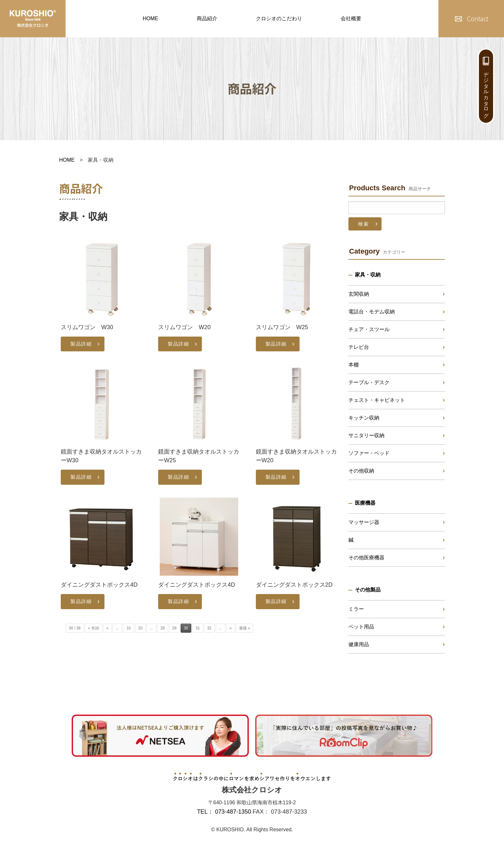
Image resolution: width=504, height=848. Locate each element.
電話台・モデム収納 (372, 312)
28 (162, 628)
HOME (150, 18)
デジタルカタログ (486, 92)
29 (174, 628)
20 (140, 628)
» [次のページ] (231, 628)
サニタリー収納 (366, 435)
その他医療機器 (366, 558)
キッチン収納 (364, 418)
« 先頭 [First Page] (94, 628)
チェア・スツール (369, 329)
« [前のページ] (108, 628)
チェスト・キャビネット (377, 400)
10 (128, 628)
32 (209, 628)
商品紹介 (207, 18)
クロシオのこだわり (279, 18)
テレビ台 (359, 347)
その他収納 (361, 471)
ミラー (356, 609)
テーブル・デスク (369, 382)
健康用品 (359, 644)
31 (198, 628)
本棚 (354, 365)
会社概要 (351, 18)
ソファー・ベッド (369, 453)
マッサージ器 (364, 522)
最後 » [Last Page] (245, 628)
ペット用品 (361, 627)
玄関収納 (359, 294)
